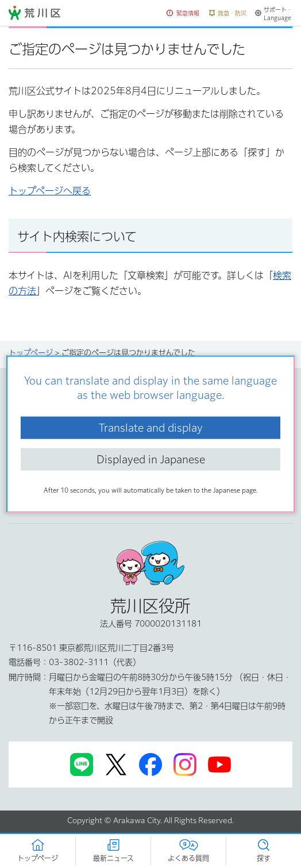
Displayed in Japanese (151, 459)
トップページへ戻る (50, 191)
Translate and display (151, 427)
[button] (183, 14)
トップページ (31, 353)
